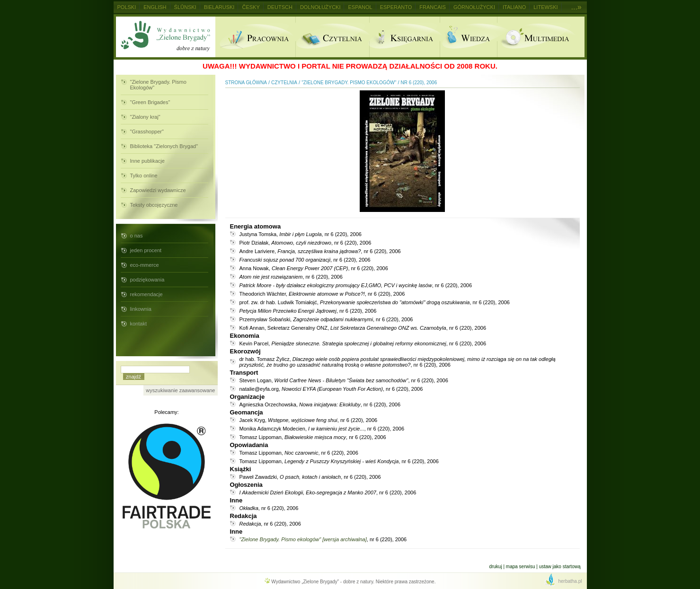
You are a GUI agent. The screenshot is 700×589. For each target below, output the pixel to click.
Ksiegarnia (404, 37)
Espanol (360, 7)
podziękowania (147, 280)
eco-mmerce (145, 265)
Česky (251, 7)
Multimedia (541, 37)
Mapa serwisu (521, 567)
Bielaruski (219, 7)
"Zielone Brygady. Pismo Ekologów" (158, 85)
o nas (137, 236)
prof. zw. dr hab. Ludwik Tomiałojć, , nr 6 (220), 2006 (375, 302)
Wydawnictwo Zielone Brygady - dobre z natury (166, 37)
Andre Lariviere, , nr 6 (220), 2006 (320, 251)
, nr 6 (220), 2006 (305, 260)
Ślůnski (185, 7)
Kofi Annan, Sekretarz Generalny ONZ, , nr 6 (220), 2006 (363, 328)
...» (576, 7)
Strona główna (246, 83)
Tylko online (144, 176)
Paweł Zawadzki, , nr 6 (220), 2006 (310, 477)
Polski (127, 7)
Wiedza (468, 37)
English (155, 7)
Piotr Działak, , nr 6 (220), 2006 (306, 243)
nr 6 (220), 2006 (419, 83)
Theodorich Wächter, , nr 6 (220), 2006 (322, 294)
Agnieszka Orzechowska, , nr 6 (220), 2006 (320, 404)
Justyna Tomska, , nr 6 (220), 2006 (301, 234)
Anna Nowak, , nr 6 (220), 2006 (314, 268)
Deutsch (280, 7)
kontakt (138, 324)
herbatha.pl (570, 581)
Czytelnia (332, 37)
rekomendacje (146, 294)
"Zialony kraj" (145, 117)
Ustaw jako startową (560, 567)
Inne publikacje (147, 161)
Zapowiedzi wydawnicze (158, 190)
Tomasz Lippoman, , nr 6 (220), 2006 (313, 437)
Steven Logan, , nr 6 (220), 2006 (344, 380)
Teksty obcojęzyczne (154, 205)
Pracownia (255, 37)
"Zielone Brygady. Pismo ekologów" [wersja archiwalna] (303, 539)
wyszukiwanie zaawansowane (180, 390)
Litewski (545, 7)
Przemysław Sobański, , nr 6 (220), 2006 (326, 319)
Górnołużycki (474, 7)
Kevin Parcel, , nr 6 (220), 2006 (363, 343)
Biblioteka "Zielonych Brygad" (164, 146)
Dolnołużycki (320, 7)
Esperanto (396, 7)
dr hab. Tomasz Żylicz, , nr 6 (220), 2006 (398, 362)
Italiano (514, 7)
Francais (433, 7)
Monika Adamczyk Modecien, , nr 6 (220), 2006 (322, 429)
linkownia (141, 309)
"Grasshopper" (147, 132)
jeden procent (146, 250)
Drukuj (495, 567)
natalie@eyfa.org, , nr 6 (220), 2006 (331, 389)
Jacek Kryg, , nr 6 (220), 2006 (309, 420)
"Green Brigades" (150, 102)
